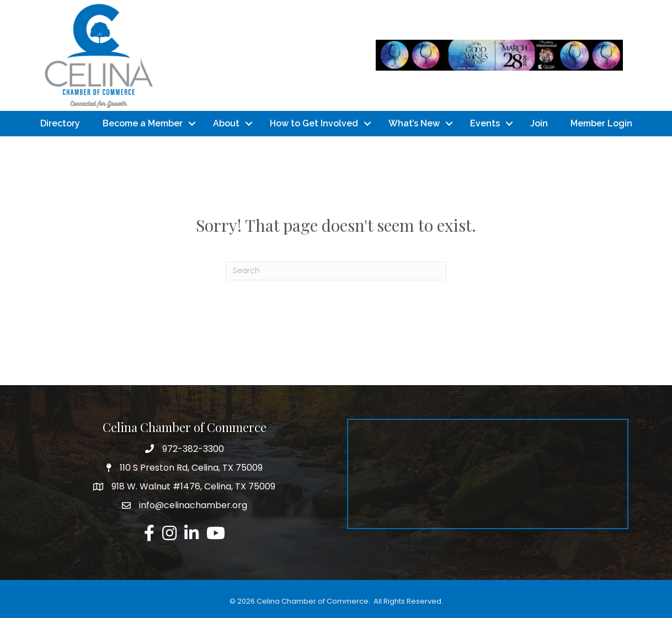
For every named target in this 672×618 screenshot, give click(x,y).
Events (485, 123)
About (226, 123)
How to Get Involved (314, 123)
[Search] (336, 271)
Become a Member (143, 123)
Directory (60, 123)
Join (539, 123)
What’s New (414, 123)
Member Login (601, 123)
